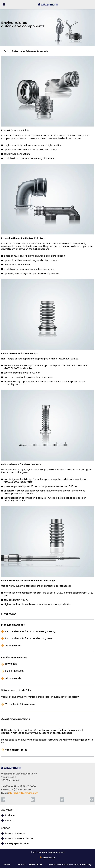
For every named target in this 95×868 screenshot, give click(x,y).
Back (6, 51)
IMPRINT (8, 865)
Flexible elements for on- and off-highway (29, 638)
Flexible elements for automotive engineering (30, 631)
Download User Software (19, 838)
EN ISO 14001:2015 (15, 671)
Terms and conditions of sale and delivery (70, 865)
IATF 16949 (11, 664)
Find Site (10, 815)
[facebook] (3, 800)
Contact (10, 820)
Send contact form (16, 750)
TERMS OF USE (36, 865)
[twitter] (62, 800)
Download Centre (15, 833)
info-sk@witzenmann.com (23, 793)
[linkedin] (33, 800)
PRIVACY (22, 865)
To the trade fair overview (20, 704)
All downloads (13, 646)
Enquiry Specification (17, 844)
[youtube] (92, 800)
